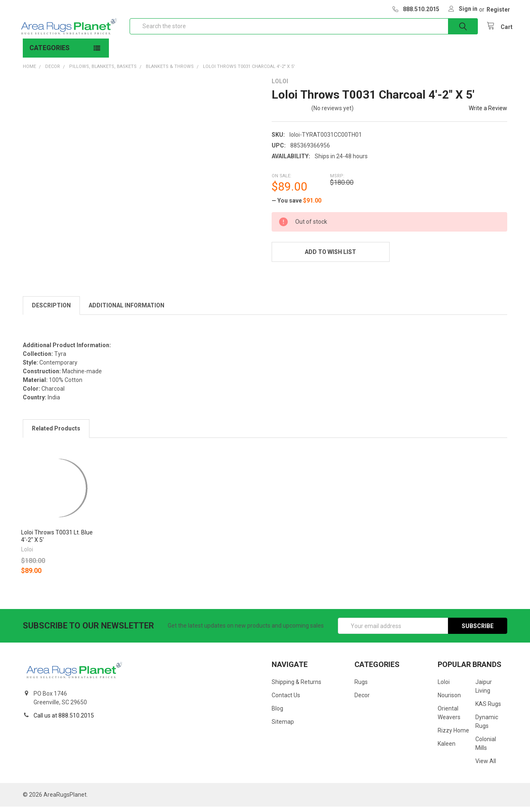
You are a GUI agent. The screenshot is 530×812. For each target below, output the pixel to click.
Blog (277, 714)
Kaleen (447, 749)
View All (486, 766)
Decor (362, 701)
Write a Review (488, 114)
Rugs (361, 687)
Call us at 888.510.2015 (64, 721)
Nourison (449, 701)
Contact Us (286, 701)
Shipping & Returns (296, 687)
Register (498, 10)
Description (51, 311)
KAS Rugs (488, 709)
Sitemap (283, 727)
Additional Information (126, 311)
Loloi (444, 687)
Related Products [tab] (56, 434)
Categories (49, 53)
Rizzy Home (453, 736)
